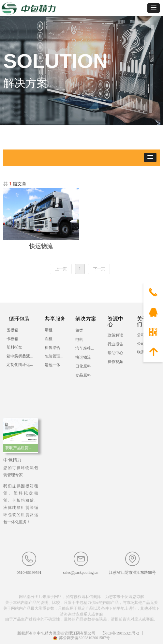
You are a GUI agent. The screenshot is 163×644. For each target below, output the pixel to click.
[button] (154, 8)
